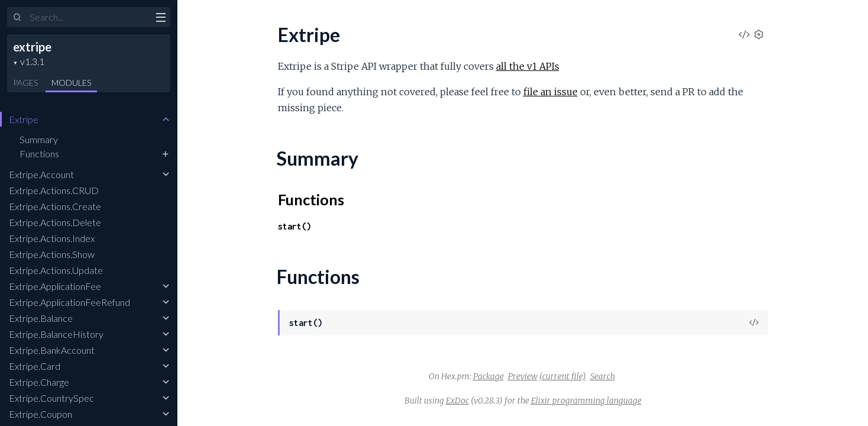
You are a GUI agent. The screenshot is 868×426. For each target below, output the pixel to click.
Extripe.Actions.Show (52, 254)
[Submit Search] (17, 18)
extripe (32, 47)
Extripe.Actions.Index (52, 238)
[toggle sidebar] (161, 19)
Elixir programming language (586, 401)
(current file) (563, 376)
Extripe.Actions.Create (55, 206)
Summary (39, 139)
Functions (39, 154)
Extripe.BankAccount (52, 350)
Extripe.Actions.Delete (55, 222)
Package (488, 376)
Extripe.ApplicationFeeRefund (69, 302)
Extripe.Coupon (41, 414)
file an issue (550, 92)
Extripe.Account (41, 174)
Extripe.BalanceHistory (56, 334)
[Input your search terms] (89, 17)
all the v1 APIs (528, 66)
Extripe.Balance (41, 318)
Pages (25, 83)
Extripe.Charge (39, 382)
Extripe (24, 119)
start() (294, 226)
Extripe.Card (35, 366)
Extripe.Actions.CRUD (54, 190)
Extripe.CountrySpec (51, 398)
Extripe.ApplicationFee (55, 286)
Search (603, 376)
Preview (523, 376)
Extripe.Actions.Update (56, 270)
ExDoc (457, 401)
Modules (71, 83)
